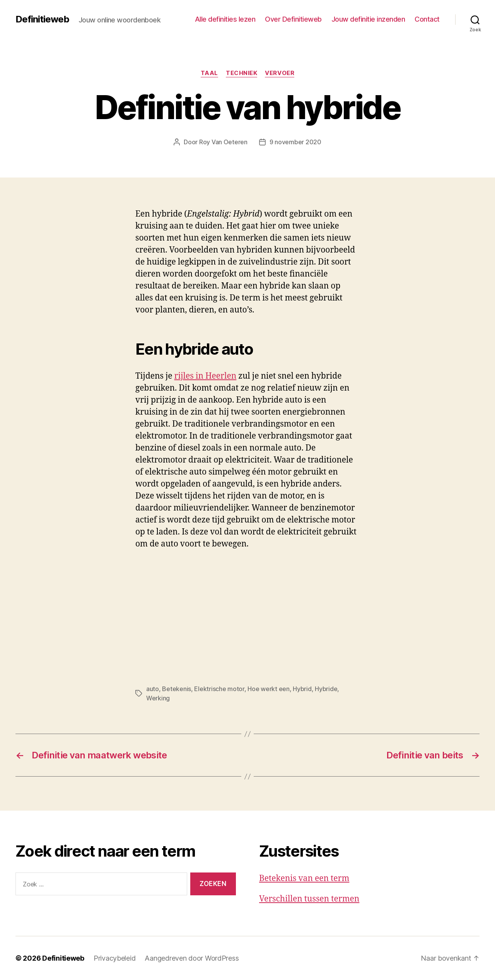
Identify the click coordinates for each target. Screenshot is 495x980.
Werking (158, 698)
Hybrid (302, 689)
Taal (209, 73)
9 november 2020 (295, 142)
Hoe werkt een (269, 689)
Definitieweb (42, 19)
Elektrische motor (219, 689)
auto (153, 689)
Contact (427, 19)
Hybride (326, 689)
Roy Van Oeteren (223, 142)
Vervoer (280, 73)
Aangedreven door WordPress (192, 958)
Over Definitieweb (293, 19)
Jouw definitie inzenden (368, 19)
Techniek (242, 73)
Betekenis (177, 689)
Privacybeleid (115, 958)
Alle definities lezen (225, 19)
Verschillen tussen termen (309, 899)
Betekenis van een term (304, 878)
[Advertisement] (112, 615)
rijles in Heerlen (206, 376)
